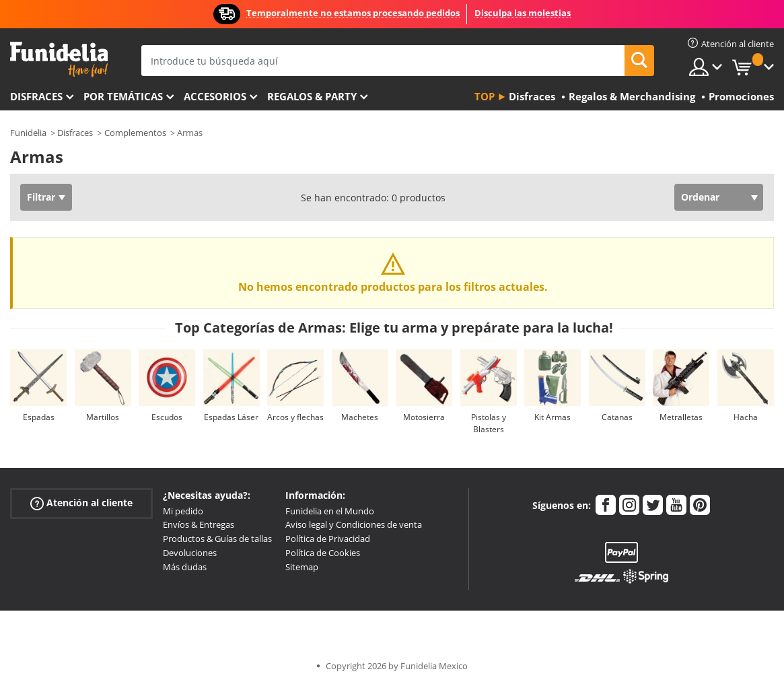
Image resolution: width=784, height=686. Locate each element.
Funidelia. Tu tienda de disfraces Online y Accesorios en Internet (59, 60)
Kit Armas (553, 417)
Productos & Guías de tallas (217, 539)
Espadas (39, 417)
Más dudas (185, 567)
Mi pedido (183, 511)
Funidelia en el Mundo (330, 511)
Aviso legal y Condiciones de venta (354, 524)
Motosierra (424, 417)
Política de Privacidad (328, 539)
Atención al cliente (81, 503)
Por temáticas (123, 96)
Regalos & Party (312, 96)
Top (485, 96)
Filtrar (41, 197)
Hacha (746, 417)
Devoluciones (190, 553)
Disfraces (36, 96)
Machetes (360, 417)
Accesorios (215, 96)
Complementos (135, 133)
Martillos (103, 417)
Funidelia (28, 133)
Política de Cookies (323, 553)
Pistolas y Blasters (489, 423)
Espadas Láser (231, 417)
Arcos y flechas (295, 417)
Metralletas (681, 417)
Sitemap (302, 567)
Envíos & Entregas (199, 524)
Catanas (617, 417)
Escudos (167, 417)
